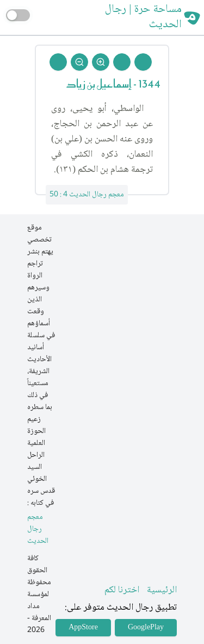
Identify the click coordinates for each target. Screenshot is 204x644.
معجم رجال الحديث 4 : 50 (87, 195)
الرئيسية (162, 590)
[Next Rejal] (122, 62)
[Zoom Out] (79, 62)
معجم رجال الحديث (38, 530)
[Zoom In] (101, 62)
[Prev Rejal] (143, 62)
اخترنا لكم (122, 590)
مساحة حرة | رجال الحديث (143, 17)
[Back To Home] (58, 62)
